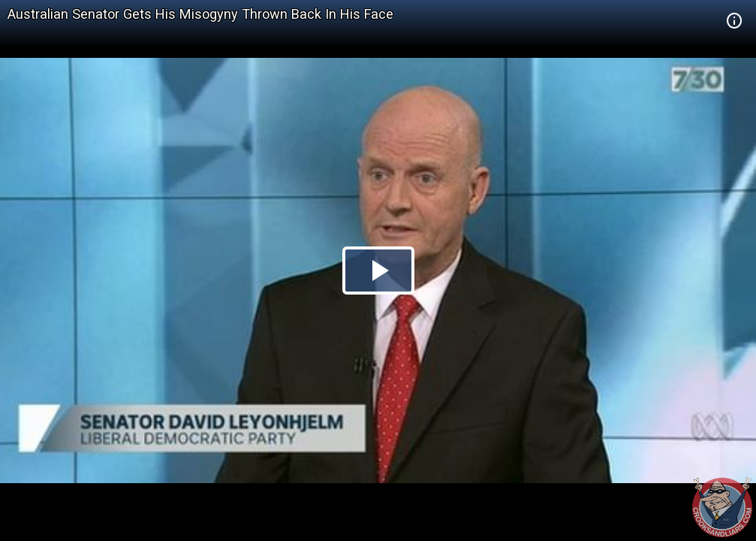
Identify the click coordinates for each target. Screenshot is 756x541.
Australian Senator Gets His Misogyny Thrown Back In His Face (200, 14)
